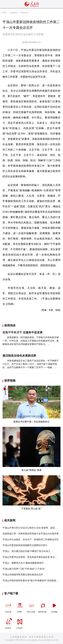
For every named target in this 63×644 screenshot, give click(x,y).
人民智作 (20, 623)
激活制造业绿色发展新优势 (19, 356)
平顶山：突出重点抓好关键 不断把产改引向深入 (26, 551)
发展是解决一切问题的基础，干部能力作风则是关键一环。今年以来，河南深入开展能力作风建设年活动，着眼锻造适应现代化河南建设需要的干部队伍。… (31, 341)
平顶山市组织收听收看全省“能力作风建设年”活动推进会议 (32, 581)
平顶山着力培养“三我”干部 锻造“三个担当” (24, 569)
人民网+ (20, 607)
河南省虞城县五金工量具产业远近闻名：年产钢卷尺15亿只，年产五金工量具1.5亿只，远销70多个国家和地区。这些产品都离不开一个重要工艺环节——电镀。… (31, 364)
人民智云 (8, 623)
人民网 (3, 13)
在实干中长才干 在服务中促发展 (23, 332)
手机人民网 (31, 607)
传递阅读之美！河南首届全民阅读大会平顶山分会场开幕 (31, 534)
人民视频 (54, 607)
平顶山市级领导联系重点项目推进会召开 (23, 575)
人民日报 (8, 607)
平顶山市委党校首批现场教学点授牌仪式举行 (25, 545)
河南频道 (13, 13)
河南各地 (24, 13)
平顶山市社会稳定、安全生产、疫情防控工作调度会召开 (31, 539)
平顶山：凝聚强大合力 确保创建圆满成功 (23, 563)
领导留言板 (43, 607)
